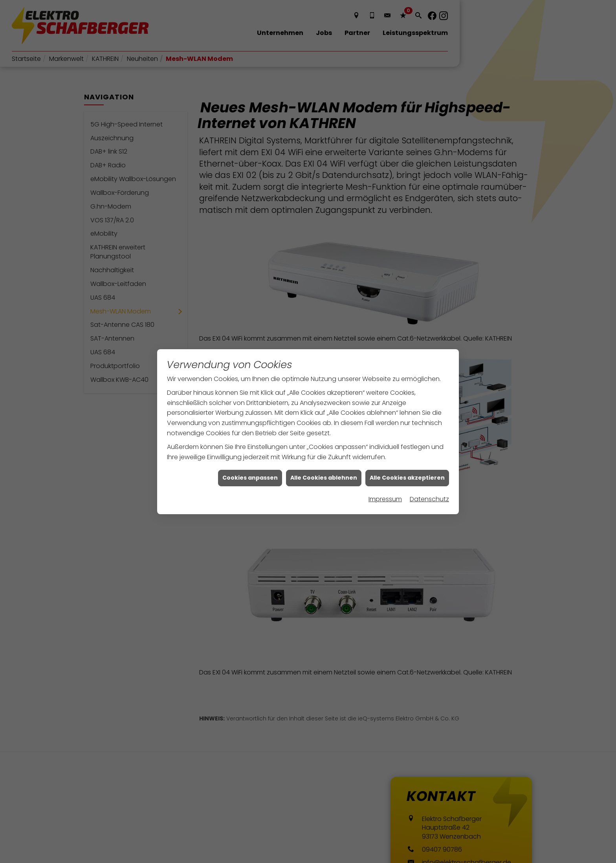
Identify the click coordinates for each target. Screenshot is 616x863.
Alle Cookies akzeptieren (407, 462)
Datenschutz (429, 483)
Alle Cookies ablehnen (324, 462)
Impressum (385, 483)
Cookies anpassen (250, 462)
